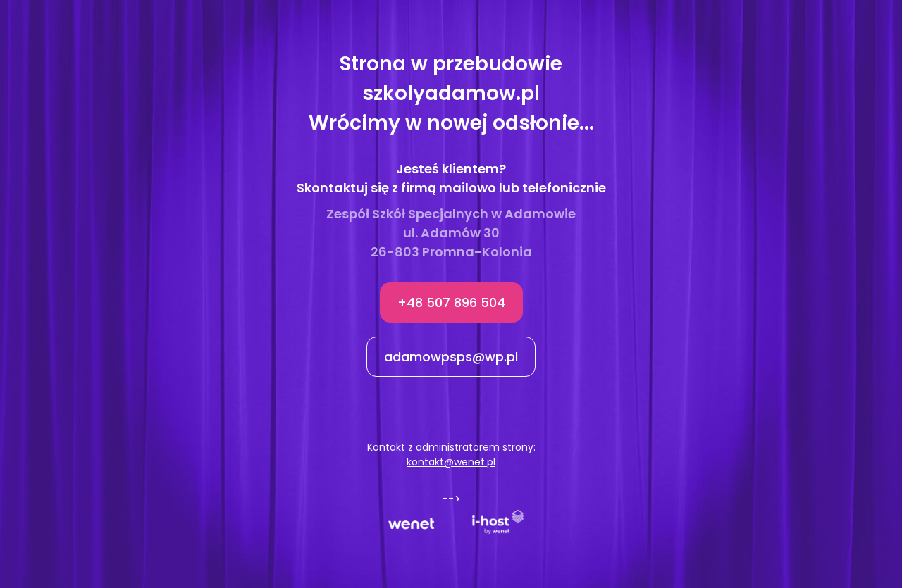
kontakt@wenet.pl (451, 462)
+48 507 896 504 (451, 302)
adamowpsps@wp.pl (451, 357)
